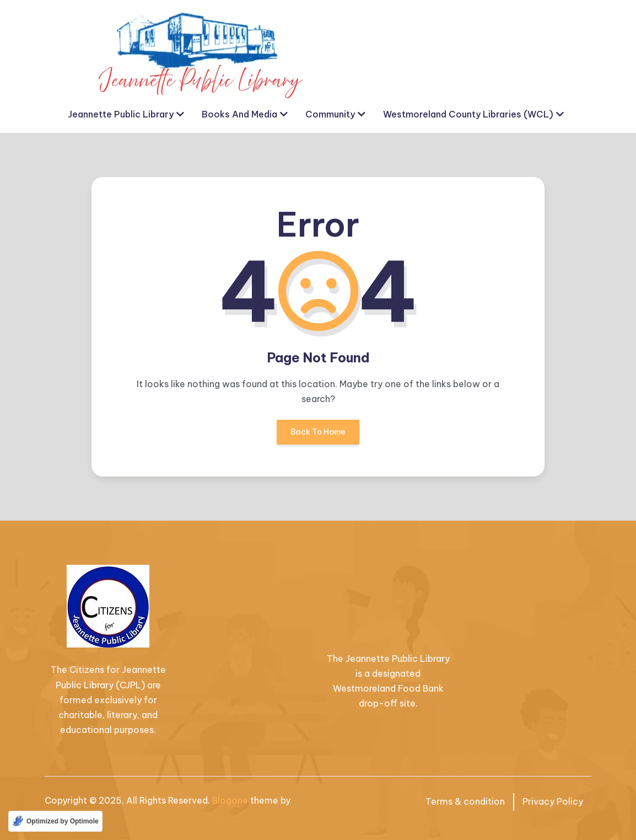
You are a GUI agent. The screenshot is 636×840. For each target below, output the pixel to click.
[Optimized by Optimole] (55, 821)
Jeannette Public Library (121, 114)
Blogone (230, 800)
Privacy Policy (553, 801)
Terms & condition (465, 801)
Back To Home (318, 436)
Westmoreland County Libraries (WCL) (468, 114)
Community (330, 114)
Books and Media (239, 114)
